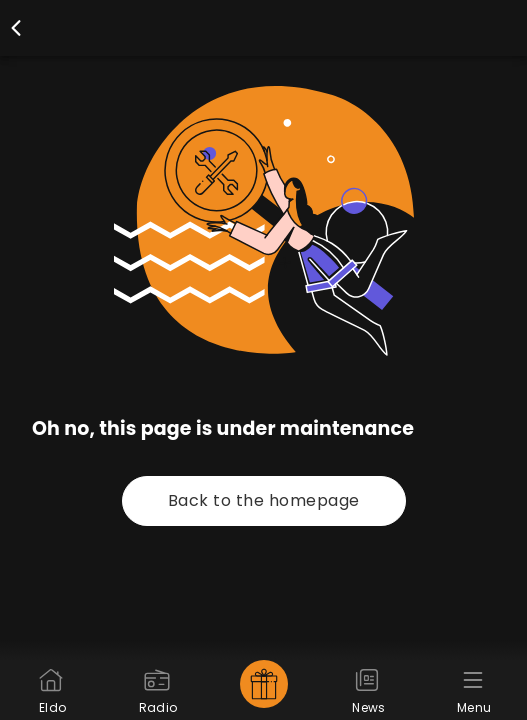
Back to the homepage (264, 500)
